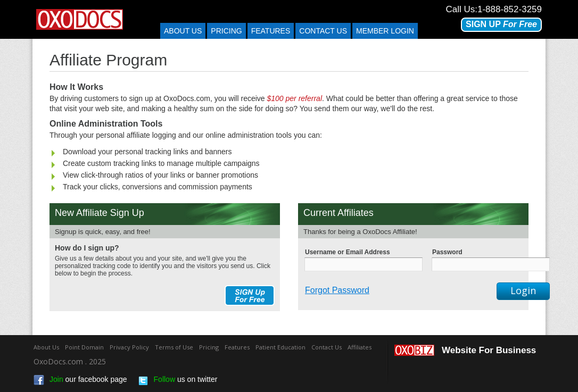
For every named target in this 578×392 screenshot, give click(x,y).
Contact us (323, 31)
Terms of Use (174, 347)
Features (271, 31)
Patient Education (280, 347)
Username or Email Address (348, 252)
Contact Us (327, 347)
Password (447, 252)
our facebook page (80, 380)
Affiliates (360, 347)
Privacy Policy (129, 347)
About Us (183, 31)
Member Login (385, 31)
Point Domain (84, 347)
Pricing (226, 31)
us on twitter (178, 380)
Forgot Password (337, 290)
